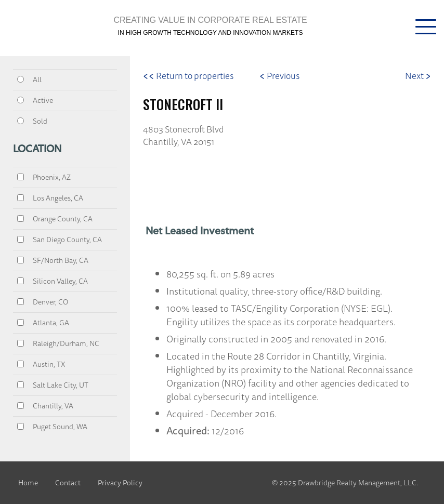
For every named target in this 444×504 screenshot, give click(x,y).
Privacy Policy (120, 483)
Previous (279, 76)
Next (418, 76)
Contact (68, 483)
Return (188, 76)
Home (28, 483)
